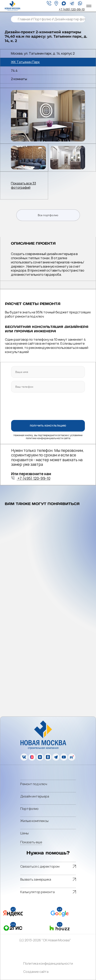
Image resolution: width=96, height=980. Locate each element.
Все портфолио (48, 215)
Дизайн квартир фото (71, 19)
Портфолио (42, 19)
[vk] (24, 757)
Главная (24, 19)
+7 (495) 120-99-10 (72, 9)
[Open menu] (89, 6)
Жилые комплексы (34, 821)
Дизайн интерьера (35, 796)
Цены (24, 833)
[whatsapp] (64, 3)
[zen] (40, 757)
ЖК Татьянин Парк (25, 62)
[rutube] (72, 757)
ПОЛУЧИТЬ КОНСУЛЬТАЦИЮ (48, 426)
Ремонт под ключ (34, 784)
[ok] (48, 757)
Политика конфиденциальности (48, 964)
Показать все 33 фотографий (23, 185)
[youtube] (64, 757)
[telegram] (72, 3)
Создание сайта (36, 972)
